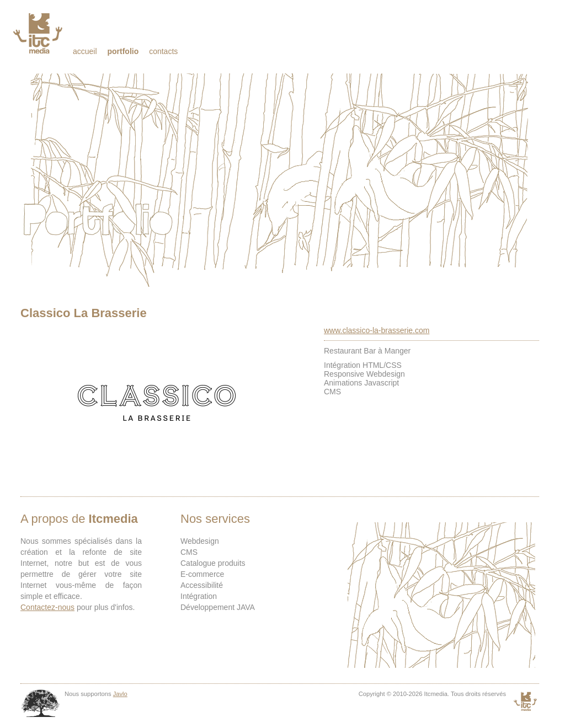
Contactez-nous (47, 607)
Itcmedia (39, 33)
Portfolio (123, 51)
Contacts (163, 51)
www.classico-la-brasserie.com (377, 330)
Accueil (85, 51)
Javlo (120, 694)
